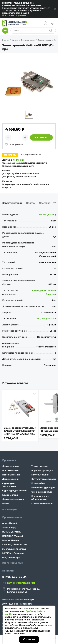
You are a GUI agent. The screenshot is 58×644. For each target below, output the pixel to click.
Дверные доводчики (13, 499)
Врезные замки (10, 470)
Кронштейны (38, 483)
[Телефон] (53, 23)
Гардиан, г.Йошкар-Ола (15, 545)
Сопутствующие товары (43, 479)
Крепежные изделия (42, 503)
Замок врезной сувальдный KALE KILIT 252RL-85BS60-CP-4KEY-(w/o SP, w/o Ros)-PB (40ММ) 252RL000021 (20, 431)
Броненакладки (11, 495)
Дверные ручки (10, 479)
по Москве (19, 160)
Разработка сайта (12, 599)
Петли (5, 503)
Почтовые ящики (40, 475)
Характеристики (12, 203)
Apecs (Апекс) (9, 523)
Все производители (13, 563)
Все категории (10, 509)
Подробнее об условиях (15, 15)
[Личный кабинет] (46, 23)
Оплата (30, 203)
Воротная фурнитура (42, 470)
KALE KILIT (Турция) (12, 536)
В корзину (41, 137)
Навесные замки (11, 475)
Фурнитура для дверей (14, 491)
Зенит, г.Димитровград (14, 549)
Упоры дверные (40, 466)
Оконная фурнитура (42, 492)
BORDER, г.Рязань (12, 532)
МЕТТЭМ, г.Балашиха (13, 553)
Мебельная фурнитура (43, 488)
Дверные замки (10, 466)
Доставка (45, 203)
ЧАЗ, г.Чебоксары (11, 557)
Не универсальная (46, 319)
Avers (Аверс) (9, 527)
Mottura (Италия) (47, 215)
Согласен (29, 639)
